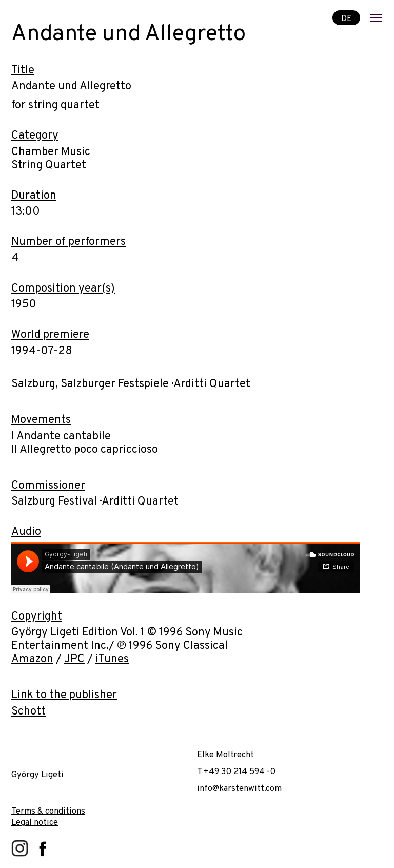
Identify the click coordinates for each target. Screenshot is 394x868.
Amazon (32, 659)
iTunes (112, 659)
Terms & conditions (48, 811)
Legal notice (35, 823)
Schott (28, 712)
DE (347, 18)
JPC (74, 659)
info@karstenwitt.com (239, 789)
